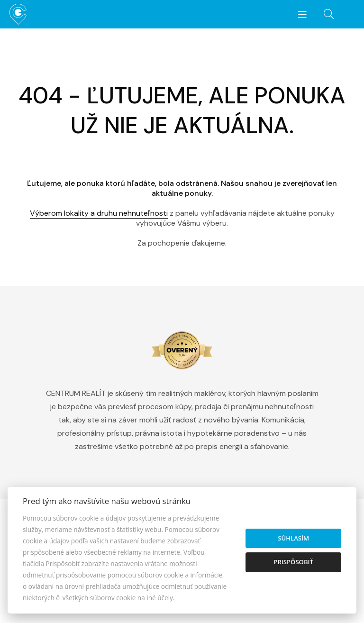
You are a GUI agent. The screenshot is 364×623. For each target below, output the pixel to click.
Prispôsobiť (293, 562)
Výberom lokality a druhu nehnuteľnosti (99, 213)
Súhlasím (293, 538)
